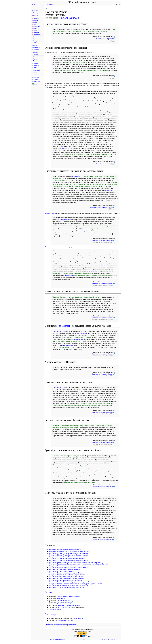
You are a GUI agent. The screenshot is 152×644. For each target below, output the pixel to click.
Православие (49, 247)
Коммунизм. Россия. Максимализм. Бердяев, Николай (67, 577)
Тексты (35, 73)
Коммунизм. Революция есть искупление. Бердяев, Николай (69, 568)
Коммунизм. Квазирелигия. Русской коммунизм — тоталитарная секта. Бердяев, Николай (78, 564)
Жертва (35, 61)
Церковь (35, 63)
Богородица (36, 47)
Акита (35, 30)
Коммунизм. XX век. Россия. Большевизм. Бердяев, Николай (69, 553)
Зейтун (35, 28)
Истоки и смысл (63, 607)
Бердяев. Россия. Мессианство (53, 8)
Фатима (35, 20)
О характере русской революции (102, 487)
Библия (35, 45)
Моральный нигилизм (64, 602)
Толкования (36, 49)
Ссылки (35, 79)
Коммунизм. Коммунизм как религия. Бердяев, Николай (67, 566)
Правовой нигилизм (63, 604)
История (35, 37)
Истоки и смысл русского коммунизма (101, 77)
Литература (36, 81)
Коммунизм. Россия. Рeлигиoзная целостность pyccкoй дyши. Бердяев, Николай (75, 584)
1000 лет (36, 43)
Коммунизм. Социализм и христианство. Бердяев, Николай (68, 586)
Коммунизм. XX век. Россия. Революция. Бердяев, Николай (69, 560)
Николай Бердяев (50, 214)
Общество (36, 65)
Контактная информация (57, 639)
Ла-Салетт (36, 18)
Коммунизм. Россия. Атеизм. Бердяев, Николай (64, 569)
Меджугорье (37, 34)
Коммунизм (36, 41)
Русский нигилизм (63, 600)
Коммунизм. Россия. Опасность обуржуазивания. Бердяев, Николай (71, 582)
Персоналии (37, 70)
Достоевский (66, 148)
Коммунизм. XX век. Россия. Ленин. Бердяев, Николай (67, 559)
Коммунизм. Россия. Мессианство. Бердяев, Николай (66, 578)
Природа (36, 67)
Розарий (35, 54)
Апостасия (36, 39)
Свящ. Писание (49, 4)
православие (66, 251)
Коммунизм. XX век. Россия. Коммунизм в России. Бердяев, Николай (72, 557)
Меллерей (36, 32)
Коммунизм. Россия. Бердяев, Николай (62, 571)
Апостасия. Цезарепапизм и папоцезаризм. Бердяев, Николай (69, 551)
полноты (109, 190)
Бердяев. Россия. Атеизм (114, 8)
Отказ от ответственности (107, 639)
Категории (36, 13)
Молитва (36, 52)
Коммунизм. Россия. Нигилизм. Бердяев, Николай (65, 580)
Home (34, 5)
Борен (35, 22)
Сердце (35, 59)
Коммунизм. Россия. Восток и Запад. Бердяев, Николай (67, 575)
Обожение (36, 57)
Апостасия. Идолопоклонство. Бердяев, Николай (65, 550)
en (119, 4)
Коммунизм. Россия (83, 8)
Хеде (35, 24)
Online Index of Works (65, 620)
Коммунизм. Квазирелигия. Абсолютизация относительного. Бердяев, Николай (75, 562)
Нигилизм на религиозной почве (102, 240)
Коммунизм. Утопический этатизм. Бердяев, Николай (66, 587)
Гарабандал (36, 26)
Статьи (35, 75)
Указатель (36, 77)
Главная (35, 10)
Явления (36, 15)
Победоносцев (64, 220)
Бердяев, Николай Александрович (68, 597)
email (36, 84)
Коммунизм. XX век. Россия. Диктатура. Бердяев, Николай (68, 555)
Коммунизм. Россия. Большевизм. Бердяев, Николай (66, 573)
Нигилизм (60, 598)
